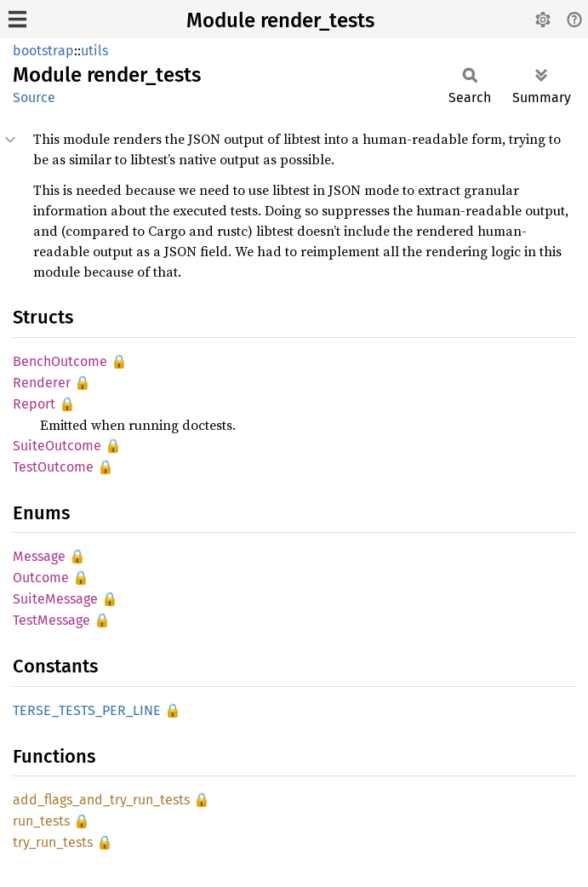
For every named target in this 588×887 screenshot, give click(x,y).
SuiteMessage (55, 599)
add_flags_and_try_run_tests (101, 800)
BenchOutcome (60, 361)
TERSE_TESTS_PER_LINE (87, 710)
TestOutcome (53, 467)
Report (34, 404)
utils (94, 51)
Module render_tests (280, 20)
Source (34, 97)
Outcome (41, 578)
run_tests (41, 821)
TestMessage (51, 620)
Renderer (42, 383)
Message (39, 556)
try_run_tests (53, 842)
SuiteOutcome (57, 446)
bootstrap (43, 51)
